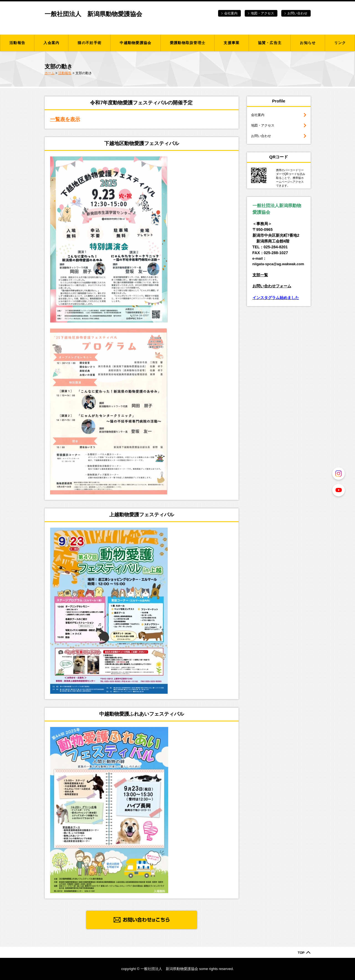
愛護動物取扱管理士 (188, 43)
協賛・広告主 (270, 43)
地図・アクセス (262, 13)
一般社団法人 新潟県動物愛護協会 (93, 14)
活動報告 (17, 43)
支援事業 (232, 43)
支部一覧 (260, 275)
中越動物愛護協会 (136, 43)
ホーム (50, 73)
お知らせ (308, 43)
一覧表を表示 (65, 119)
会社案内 (231, 13)
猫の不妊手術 (90, 43)
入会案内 (51, 43)
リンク (340, 43)
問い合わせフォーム (274, 286)
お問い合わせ (297, 13)
